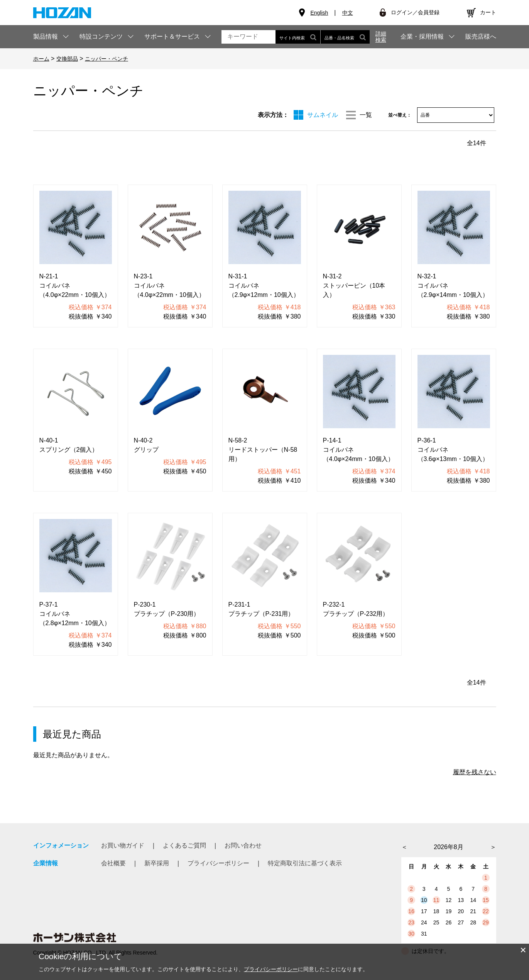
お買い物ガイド (123, 845)
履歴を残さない (475, 772)
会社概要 (113, 863)
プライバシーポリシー (218, 863)
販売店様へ (481, 37)
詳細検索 (381, 37)
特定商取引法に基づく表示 (305, 863)
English (319, 13)
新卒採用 (157, 863)
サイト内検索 (298, 37)
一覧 (366, 115)
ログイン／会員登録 (415, 12)
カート (488, 12)
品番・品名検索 (345, 37)
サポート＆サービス (172, 36)
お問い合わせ (243, 845)
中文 (348, 13)
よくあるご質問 (184, 845)
